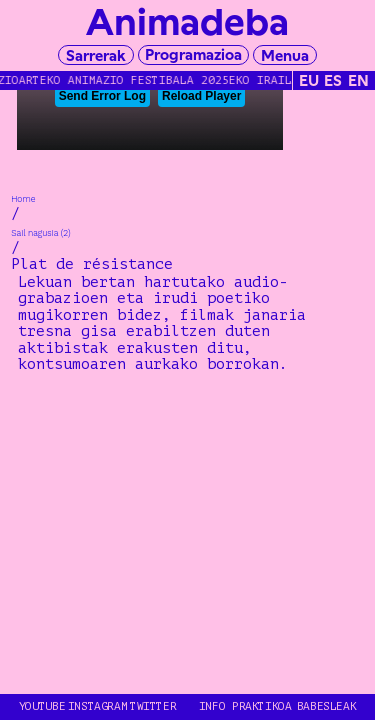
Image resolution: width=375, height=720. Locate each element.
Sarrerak (96, 55)
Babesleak (327, 706)
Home (23, 199)
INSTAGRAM (98, 706)
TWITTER (153, 706)
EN (358, 80)
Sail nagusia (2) (41, 233)
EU (309, 80)
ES (333, 80)
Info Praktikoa (245, 706)
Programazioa (193, 54)
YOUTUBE (42, 706)
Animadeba (187, 22)
